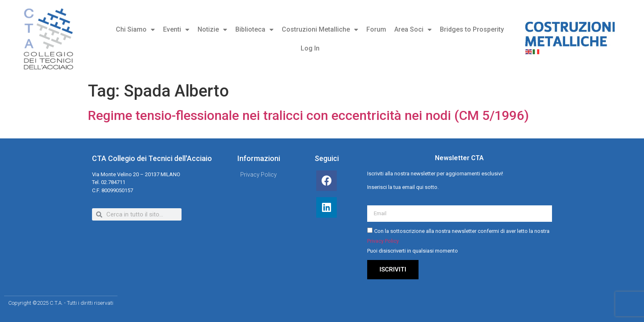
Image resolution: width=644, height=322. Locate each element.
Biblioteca (254, 30)
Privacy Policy (383, 241)
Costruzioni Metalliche (320, 30)
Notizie (212, 30)
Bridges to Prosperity (472, 29)
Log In (310, 48)
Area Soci (413, 30)
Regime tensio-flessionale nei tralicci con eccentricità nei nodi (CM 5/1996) (308, 115)
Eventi (176, 30)
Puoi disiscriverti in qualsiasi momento (413, 251)
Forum (376, 29)
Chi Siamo (135, 30)
